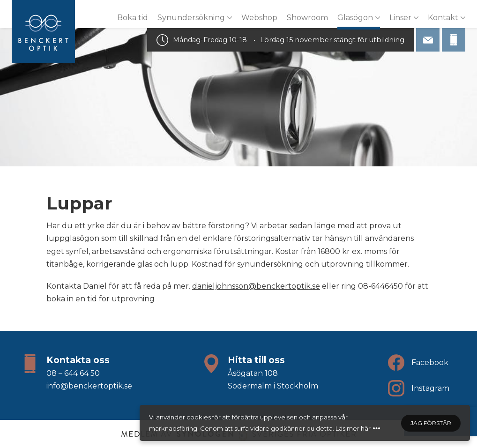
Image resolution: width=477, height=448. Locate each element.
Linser (400, 18)
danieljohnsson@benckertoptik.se (256, 286)
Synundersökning (191, 18)
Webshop (259, 18)
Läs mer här (353, 428)
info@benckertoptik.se (89, 386)
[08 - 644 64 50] (454, 40)
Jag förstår (431, 423)
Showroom (307, 18)
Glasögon (355, 18)
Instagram (430, 388)
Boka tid (133, 18)
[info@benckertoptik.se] (428, 40)
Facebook (430, 362)
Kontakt (443, 18)
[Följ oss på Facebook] (396, 362)
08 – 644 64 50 (73, 373)
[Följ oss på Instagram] (396, 388)
